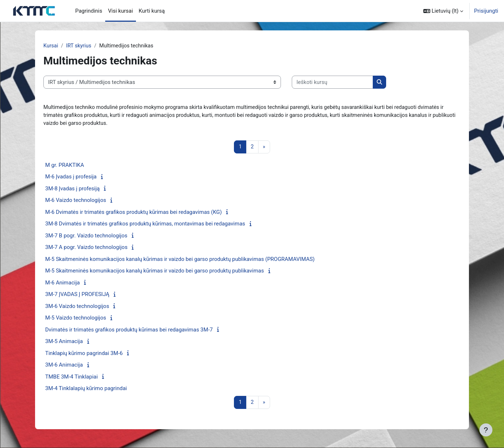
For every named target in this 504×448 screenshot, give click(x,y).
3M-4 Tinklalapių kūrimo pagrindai (86, 390)
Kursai (51, 46)
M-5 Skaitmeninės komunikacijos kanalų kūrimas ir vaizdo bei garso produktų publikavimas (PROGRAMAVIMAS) (180, 260)
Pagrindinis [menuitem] (89, 11)
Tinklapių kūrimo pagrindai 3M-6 (84, 354)
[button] (443, 11)
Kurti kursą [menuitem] (152, 11)
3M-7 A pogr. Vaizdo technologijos (86, 249)
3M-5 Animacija (64, 343)
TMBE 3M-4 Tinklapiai (71, 378)
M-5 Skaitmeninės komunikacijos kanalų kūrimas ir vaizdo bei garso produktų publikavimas (155, 272)
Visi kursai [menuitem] (121, 11)
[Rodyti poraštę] (486, 430)
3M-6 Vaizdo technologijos (77, 307)
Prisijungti (486, 11)
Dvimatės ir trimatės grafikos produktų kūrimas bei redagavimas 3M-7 (129, 331)
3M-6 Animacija (64, 366)
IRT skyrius (80, 46)
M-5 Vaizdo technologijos (76, 319)
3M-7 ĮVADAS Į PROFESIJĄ (77, 296)
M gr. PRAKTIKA (65, 166)
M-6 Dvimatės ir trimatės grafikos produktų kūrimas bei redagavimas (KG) (134, 213)
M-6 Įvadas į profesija (71, 178)
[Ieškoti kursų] (332, 83)
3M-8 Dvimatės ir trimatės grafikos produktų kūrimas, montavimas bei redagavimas (145, 225)
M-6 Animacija (63, 284)
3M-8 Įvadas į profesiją (72, 190)
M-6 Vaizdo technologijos (76, 202)
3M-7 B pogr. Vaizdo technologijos (86, 237)
